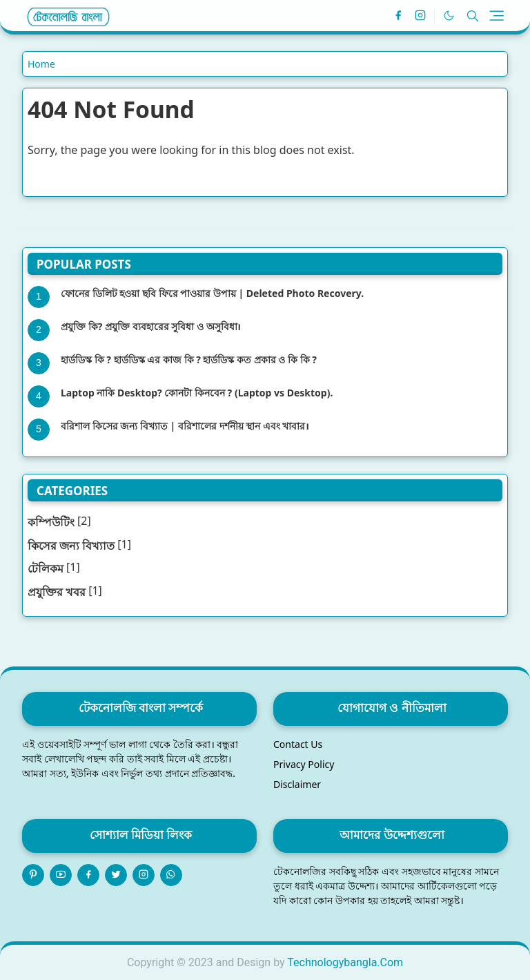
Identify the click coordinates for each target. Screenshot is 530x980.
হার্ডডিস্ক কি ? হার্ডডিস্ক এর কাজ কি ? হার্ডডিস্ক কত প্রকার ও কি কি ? (189, 359)
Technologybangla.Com (345, 962)
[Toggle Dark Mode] (449, 16)
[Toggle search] (473, 16)
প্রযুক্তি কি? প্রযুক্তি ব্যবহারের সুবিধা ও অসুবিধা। (151, 326)
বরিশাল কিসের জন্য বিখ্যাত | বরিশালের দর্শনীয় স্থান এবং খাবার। (185, 426)
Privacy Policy (304, 764)
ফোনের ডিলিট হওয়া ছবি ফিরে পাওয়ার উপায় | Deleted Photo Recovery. (212, 293)
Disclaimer (297, 784)
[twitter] (116, 875)
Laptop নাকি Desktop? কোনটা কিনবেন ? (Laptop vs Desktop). (197, 393)
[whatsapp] (171, 875)
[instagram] (420, 16)
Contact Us (298, 744)
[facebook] (398, 16)
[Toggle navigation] (497, 16)
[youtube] (61, 875)
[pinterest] (33, 875)
